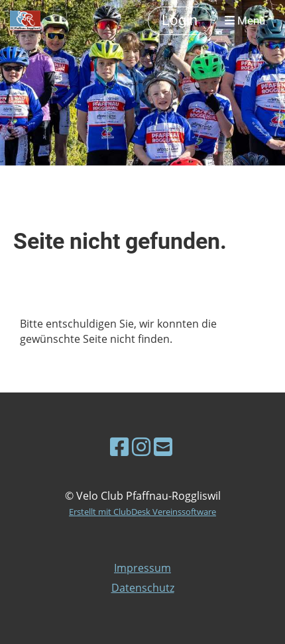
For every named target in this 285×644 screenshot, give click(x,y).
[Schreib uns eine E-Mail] (163, 446)
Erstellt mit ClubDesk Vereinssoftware (142, 512)
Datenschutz (143, 588)
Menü (245, 21)
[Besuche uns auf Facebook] (119, 446)
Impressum (142, 568)
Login (180, 20)
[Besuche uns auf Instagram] (141, 446)
